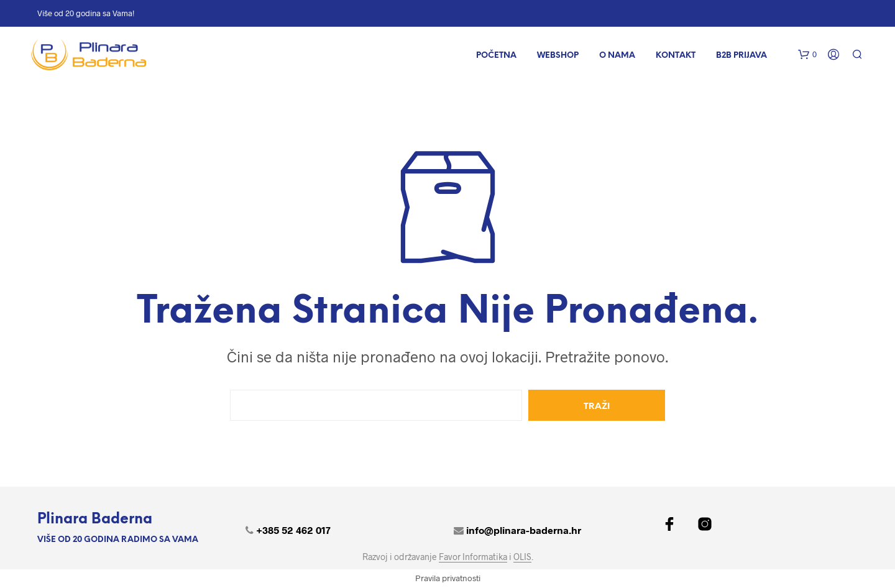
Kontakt (676, 56)
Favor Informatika (473, 557)
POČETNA (496, 56)
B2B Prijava (741, 56)
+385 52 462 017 (293, 530)
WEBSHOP (558, 56)
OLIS (522, 557)
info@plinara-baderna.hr (524, 530)
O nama (617, 56)
